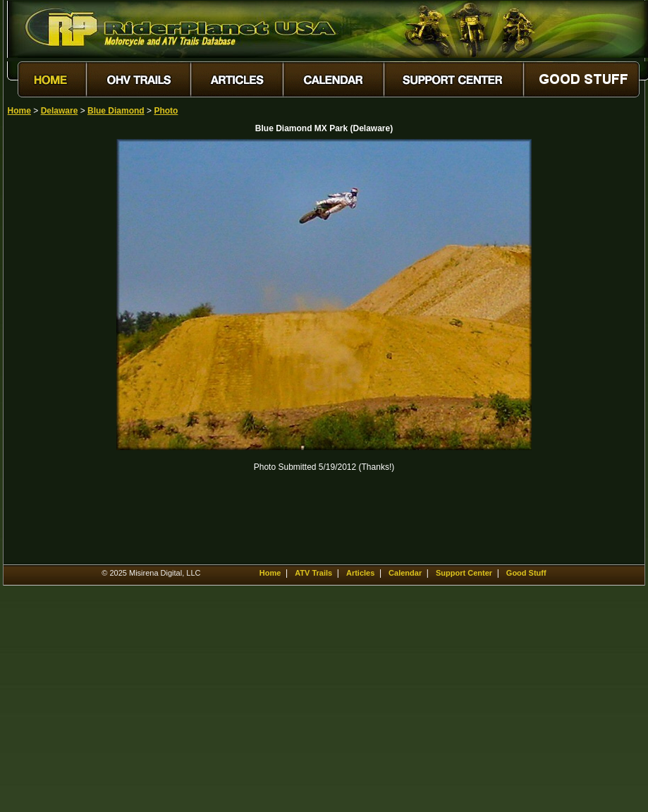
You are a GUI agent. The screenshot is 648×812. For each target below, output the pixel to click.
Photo (166, 111)
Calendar (405, 573)
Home (19, 111)
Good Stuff (526, 573)
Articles (360, 573)
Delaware (60, 111)
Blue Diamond (116, 111)
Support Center (464, 573)
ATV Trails (313, 573)
